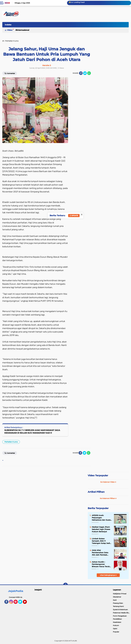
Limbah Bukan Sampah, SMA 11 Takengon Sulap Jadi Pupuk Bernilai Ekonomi (101, 541)
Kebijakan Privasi (120, 594)
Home (7, 3)
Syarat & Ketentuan (120, 610)
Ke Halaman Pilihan (108, 498)
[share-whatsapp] (89, 73)
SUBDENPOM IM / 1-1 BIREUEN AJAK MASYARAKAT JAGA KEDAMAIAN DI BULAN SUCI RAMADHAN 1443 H (32, 432)
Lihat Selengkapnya (108, 575)
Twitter (21, 603)
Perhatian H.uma (11, 442)
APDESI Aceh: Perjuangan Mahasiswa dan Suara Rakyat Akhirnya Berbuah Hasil (101, 518)
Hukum (116, 625)
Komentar (10, 453)
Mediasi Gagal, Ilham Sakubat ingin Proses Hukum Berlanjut (101, 529)
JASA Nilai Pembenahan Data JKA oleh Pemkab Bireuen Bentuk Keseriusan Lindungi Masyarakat (101, 553)
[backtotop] (65, 585)
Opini (115, 629)
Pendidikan (117, 619)
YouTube (27, 603)
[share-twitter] (85, 73)
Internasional (23, 30)
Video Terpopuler (98, 476)
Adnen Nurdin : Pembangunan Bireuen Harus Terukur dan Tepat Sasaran (102, 564)
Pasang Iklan (118, 603)
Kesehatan (117, 622)
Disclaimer (117, 597)
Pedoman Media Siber (121, 613)
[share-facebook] (81, 73)
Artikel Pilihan (96, 492)
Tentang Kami (118, 606)
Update (74, 215)
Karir (115, 600)
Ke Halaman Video (108, 482)
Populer (116, 632)
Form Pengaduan (120, 616)
